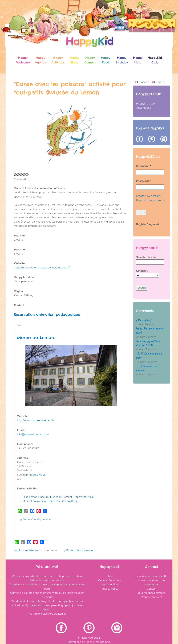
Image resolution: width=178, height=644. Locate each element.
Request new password (151, 200)
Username (144, 166)
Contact (152, 589)
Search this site (146, 257)
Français (144, 82)
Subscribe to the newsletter (152, 576)
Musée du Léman (35, 338)
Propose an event (152, 597)
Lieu (19, 325)
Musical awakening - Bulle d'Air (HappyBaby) (50, 501)
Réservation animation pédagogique (47, 315)
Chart (110, 576)
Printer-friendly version (35, 519)
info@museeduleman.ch (33, 434)
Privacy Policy (110, 589)
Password (143, 181)
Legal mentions (110, 585)
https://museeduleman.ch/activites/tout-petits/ (42, 268)
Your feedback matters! (152, 593)
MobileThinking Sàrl (98, 642)
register (30, 550)
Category (142, 271)
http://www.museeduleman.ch (35, 420)
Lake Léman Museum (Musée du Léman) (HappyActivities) (58, 497)
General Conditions (110, 580)
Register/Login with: (149, 224)
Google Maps (37, 475)
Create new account (148, 196)
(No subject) (144, 320)
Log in (18, 550)
